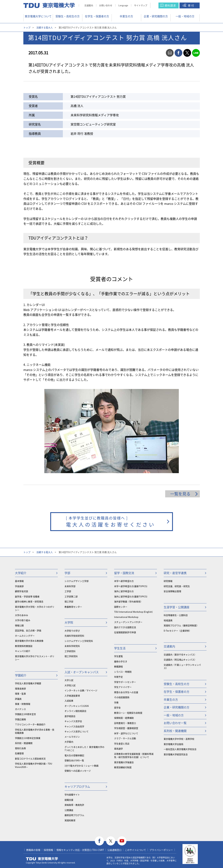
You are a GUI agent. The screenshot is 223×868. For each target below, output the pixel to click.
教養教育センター (73, 607)
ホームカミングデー (25, 636)
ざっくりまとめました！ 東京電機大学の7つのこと (84, 749)
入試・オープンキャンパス (82, 672)
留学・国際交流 (124, 573)
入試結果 (69, 701)
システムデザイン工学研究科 (79, 641)
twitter (187, 53)
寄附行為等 (20, 748)
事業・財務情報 (23, 704)
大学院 (69, 622)
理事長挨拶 (20, 688)
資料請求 (170, 5)
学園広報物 (20, 719)
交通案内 (89, 5)
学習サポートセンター (125, 682)
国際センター (121, 607)
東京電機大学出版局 (174, 744)
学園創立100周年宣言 (25, 714)
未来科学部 (70, 586)
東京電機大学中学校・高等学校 (179, 739)
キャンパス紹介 (23, 651)
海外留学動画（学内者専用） (128, 601)
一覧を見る (180, 494)
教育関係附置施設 (24, 646)
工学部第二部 (71, 596)
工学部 (68, 591)
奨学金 (117, 708)
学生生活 (120, 648)
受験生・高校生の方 (68, 16)
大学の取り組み (23, 620)
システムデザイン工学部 (77, 581)
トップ (27, 27)
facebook (178, 53)
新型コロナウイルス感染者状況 (30, 759)
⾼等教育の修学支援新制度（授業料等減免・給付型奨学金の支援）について (134, 755)
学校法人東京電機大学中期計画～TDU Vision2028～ (34, 765)
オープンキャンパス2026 (77, 706)
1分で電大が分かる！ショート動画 (82, 766)
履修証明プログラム (74, 815)
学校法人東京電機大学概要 (28, 683)
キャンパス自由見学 (74, 726)
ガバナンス (20, 709)
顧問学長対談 (22, 591)
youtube (122, 841)
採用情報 (48, 850)
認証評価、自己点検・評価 (28, 630)
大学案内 (69, 742)
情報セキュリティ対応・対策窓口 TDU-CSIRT (80, 850)
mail (170, 53)
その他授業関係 (122, 697)
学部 (67, 573)
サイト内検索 (158, 5)
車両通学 (118, 749)
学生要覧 (118, 656)
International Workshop (126, 617)
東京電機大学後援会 (124, 762)
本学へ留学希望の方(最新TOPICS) (131, 586)
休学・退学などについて (126, 733)
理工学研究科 (71, 656)
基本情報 (19, 581)
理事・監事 (20, 694)
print (161, 53)
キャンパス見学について (77, 731)
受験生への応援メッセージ (78, 771)
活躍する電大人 (45, 27)
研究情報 (168, 581)
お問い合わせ (106, 5)
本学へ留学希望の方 (124, 581)
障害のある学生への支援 (126, 692)
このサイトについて (135, 850)
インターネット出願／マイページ (81, 690)
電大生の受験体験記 (74, 755)
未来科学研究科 (72, 646)
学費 (116, 702)
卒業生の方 (126, 16)
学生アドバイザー (123, 687)
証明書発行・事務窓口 (125, 723)
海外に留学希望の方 (124, 591)
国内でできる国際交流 (125, 627)
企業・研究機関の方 (156, 16)
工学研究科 (70, 651)
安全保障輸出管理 (172, 591)
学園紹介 (21, 675)
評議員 (18, 699)
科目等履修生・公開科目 (176, 615)
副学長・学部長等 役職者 (27, 596)
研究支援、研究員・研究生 (177, 586)
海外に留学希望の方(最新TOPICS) (131, 596)
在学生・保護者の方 (97, 16)
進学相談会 (70, 716)
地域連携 (168, 620)
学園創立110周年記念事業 (28, 738)
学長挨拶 (19, 586)
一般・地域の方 (185, 16)
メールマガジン (72, 737)
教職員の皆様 (33, 850)
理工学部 (69, 601)
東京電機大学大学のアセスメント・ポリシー (35, 658)
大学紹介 (21, 573)
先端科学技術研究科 (74, 636)
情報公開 (19, 625)
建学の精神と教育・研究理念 (29, 601)
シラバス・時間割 (123, 672)
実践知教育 (70, 820)
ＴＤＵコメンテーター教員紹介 (30, 724)
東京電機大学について (38, 16)
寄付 (191, 5)
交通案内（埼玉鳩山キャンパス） (180, 660)
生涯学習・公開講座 (177, 607)
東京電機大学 (42, 859)
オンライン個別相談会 (75, 711)
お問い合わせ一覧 (175, 723)
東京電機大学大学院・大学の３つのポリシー (35, 608)
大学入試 (69, 680)
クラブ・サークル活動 (125, 738)
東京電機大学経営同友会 (176, 754)
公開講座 (69, 810)
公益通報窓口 (114, 850)
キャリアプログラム (77, 786)
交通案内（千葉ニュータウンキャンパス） (182, 666)
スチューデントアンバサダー (128, 622)
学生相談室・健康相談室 (126, 728)
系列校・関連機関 (24, 743)
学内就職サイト (72, 795)
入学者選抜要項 (72, 696)
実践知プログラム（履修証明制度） (181, 625)
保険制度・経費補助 (124, 718)
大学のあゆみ (22, 615)
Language (123, 5)
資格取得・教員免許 (74, 805)
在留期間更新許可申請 (125, 632)
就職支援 (69, 800)
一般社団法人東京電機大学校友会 (180, 749)
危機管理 (19, 753)
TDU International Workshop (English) (133, 612)
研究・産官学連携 (175, 573)
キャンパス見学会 (73, 721)
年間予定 (118, 677)
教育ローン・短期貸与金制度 (128, 713)
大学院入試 (70, 685)
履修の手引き (121, 661)
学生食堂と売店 (122, 744)
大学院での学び (72, 631)
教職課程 (118, 666)
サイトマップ (141, 5)
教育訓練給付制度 (123, 767)
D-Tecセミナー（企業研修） (177, 631)
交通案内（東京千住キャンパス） (180, 654)
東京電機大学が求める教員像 (29, 641)
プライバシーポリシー (161, 850)
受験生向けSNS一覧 (74, 760)
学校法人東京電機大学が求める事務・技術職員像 (35, 731)
